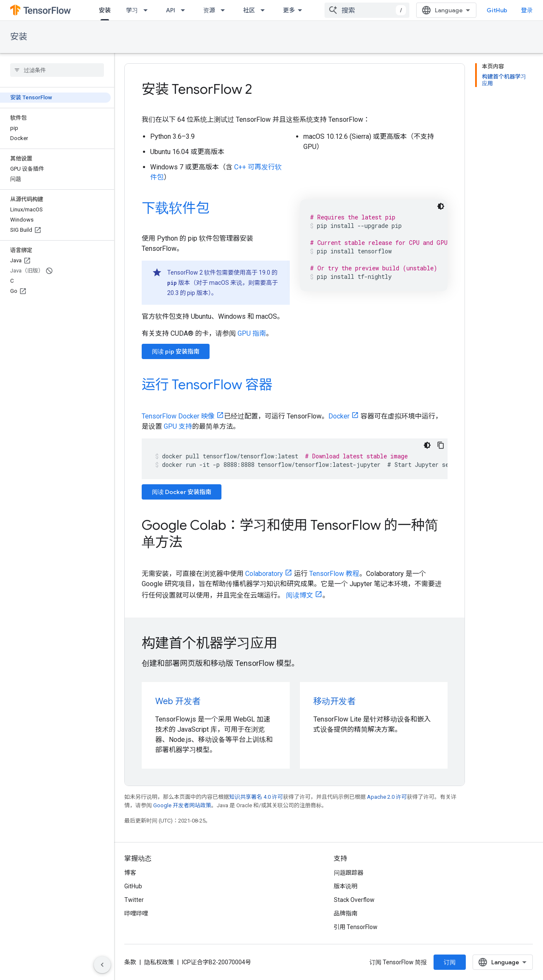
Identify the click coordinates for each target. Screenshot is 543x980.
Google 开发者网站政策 (182, 805)
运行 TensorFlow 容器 (207, 385)
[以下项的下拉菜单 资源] (225, 10)
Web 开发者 (178, 701)
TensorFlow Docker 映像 (178, 416)
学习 (132, 10)
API (171, 10)
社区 (249, 10)
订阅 (450, 962)
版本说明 (346, 886)
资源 (209, 10)
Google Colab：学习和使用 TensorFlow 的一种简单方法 (290, 534)
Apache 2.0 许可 (387, 797)
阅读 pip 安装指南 (176, 351)
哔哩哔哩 (136, 913)
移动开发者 (335, 701)
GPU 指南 (252, 333)
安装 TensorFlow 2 (197, 89)
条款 (130, 962)
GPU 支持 (178, 426)
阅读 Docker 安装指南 (182, 492)
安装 (19, 37)
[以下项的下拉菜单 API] (185, 10)
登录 (527, 10)
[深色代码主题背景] (441, 206)
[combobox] (367, 10)
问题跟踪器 (349, 873)
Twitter (134, 900)
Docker (339, 416)
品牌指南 (346, 913)
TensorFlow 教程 (334, 574)
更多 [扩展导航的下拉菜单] (289, 10)
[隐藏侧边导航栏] (102, 965)
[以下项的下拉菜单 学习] (148, 10)
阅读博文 (299, 595)
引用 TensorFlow (356, 927)
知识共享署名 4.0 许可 (256, 797)
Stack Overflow (354, 900)
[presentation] (295, 643)
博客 (130, 873)
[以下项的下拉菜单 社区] (265, 10)
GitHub (497, 10)
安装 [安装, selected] (105, 10)
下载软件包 (176, 208)
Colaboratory (264, 574)
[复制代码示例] (441, 445)
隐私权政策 (159, 962)
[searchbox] (57, 70)
